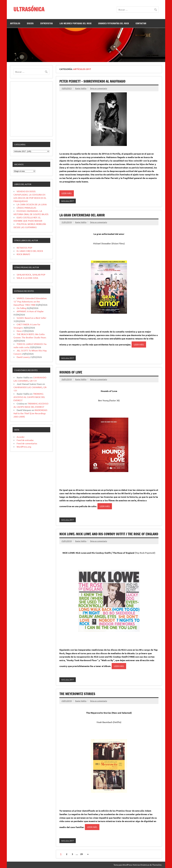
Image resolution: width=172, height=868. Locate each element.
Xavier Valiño (81, 88)
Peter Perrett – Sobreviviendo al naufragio (92, 81)
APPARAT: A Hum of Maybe (30, 311)
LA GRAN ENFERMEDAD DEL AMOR (82, 215)
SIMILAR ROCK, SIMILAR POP (31, 275)
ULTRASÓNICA (29, 9)
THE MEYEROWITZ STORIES (77, 694)
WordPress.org (24, 447)
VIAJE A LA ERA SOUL (28, 278)
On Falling (21, 308)
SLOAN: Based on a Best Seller (31, 318)
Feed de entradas (25, 440)
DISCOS (30, 23)
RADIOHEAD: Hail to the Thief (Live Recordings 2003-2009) (31, 413)
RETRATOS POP (24, 248)
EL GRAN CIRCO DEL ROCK (30, 251)
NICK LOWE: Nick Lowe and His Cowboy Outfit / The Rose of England (109, 534)
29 (81, 854)
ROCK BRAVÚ (23, 254)
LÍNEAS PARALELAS (26, 208)
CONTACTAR (141, 23)
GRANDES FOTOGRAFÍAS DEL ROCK (114, 23)
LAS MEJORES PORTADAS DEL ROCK (75, 23)
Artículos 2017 (68, 201)
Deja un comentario (99, 88)
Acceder (21, 437)
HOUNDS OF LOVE (71, 372)
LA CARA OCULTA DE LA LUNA (32, 204)
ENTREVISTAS (47, 23)
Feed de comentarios (27, 443)
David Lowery (23, 357)
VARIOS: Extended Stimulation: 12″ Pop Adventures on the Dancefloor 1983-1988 (30, 301)
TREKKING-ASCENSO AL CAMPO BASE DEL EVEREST (29, 397)
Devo (19, 331)
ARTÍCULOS (15, 23)
